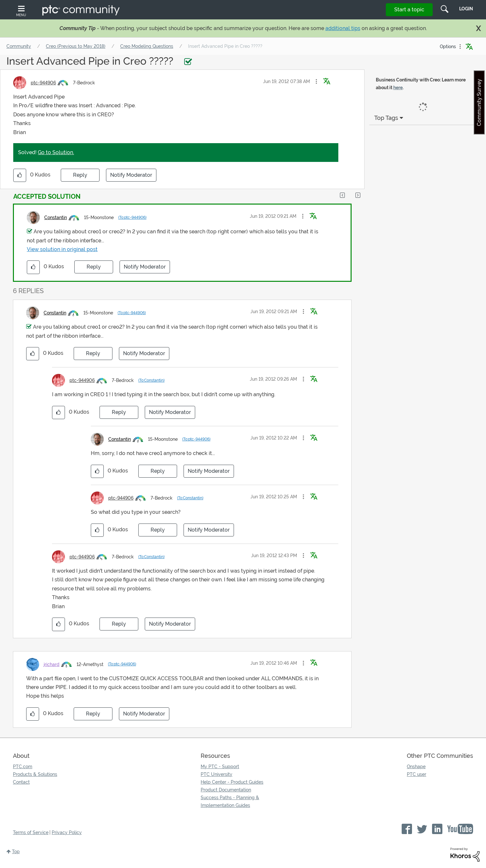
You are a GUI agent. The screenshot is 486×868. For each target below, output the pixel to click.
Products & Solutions (35, 774)
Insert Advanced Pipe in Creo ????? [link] (225, 46)
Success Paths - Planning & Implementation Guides (230, 801)
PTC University (217, 774)
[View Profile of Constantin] (56, 217)
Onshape (416, 767)
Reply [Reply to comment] (94, 267)
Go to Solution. (56, 152)
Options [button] (448, 47)
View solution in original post (62, 249)
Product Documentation (226, 790)
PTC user (417, 774)
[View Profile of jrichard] (52, 664)
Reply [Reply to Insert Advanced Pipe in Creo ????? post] (80, 175)
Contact (21, 782)
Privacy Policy (67, 832)
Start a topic (409, 10)
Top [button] (16, 852)
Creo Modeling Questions (147, 46)
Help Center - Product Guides (232, 782)
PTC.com (23, 767)
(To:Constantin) (151, 380)
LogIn (466, 9)
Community (19, 46)
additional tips (343, 28)
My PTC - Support (220, 767)
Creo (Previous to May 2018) (76, 46)
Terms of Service (31, 832)
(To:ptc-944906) (132, 217)
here (398, 88)
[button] (316, 81)
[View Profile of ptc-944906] (43, 83)
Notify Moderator (131, 175)
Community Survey (479, 102)
